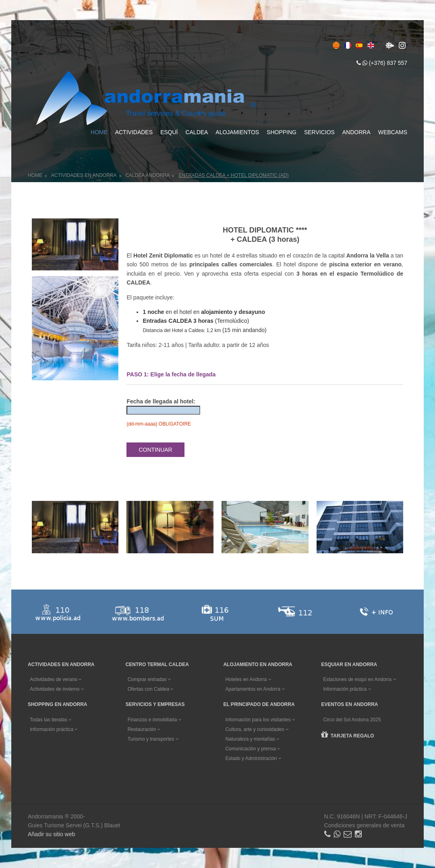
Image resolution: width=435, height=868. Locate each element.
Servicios (319, 132)
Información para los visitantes (260, 720)
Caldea (197, 132)
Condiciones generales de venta (365, 825)
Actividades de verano (56, 679)
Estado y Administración (253, 758)
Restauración (144, 729)
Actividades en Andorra (84, 175)
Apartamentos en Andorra (255, 689)
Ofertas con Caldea (151, 689)
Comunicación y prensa (253, 749)
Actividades (134, 132)
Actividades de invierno (57, 689)
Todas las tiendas (51, 720)
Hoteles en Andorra (248, 679)
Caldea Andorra (147, 175)
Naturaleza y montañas (252, 739)
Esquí (169, 132)
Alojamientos (237, 132)
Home (99, 132)
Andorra (356, 132)
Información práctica (347, 689)
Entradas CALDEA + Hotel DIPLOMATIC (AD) (233, 175)
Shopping (282, 132)
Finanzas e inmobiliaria (155, 720)
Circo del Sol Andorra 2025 (352, 720)
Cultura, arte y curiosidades (257, 729)
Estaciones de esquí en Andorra (359, 679)
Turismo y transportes (153, 739)
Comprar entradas (149, 679)
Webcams (393, 132)
